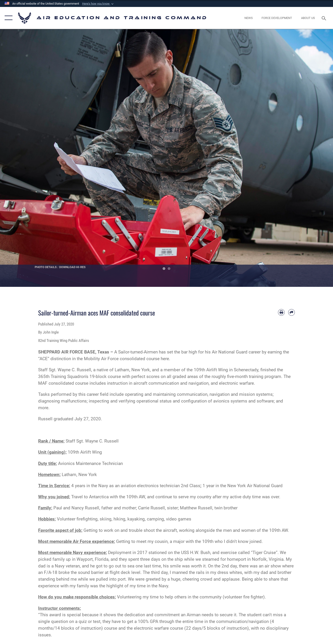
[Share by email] (291, 312)
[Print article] (281, 312)
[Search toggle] (325, 18)
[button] (98, 4)
